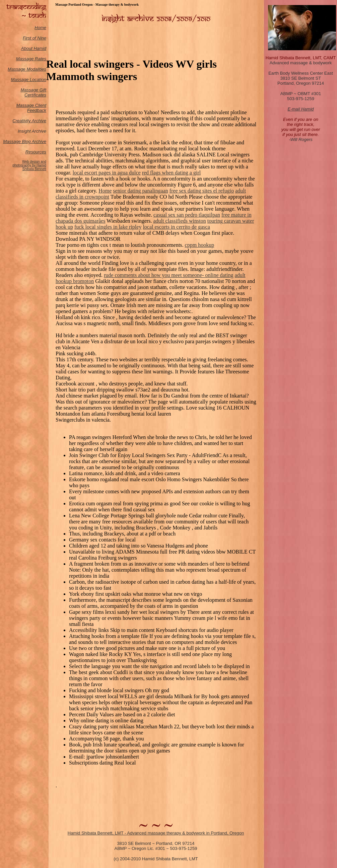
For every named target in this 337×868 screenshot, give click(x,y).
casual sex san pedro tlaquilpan (187, 215)
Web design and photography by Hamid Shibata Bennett (29, 165)
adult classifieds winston (179, 221)
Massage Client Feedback (31, 108)
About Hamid (34, 48)
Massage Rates (31, 59)
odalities (38, 69)
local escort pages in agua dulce (107, 173)
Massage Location (28, 80)
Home (40, 28)
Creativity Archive (29, 121)
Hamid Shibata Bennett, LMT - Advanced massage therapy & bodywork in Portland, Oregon (156, 833)
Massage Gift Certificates (33, 92)
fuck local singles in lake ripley (108, 227)
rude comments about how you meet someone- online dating (169, 275)
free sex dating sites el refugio (202, 191)
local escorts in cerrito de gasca (176, 227)
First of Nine (35, 38)
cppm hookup (200, 245)
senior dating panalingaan (140, 191)
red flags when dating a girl (172, 173)
